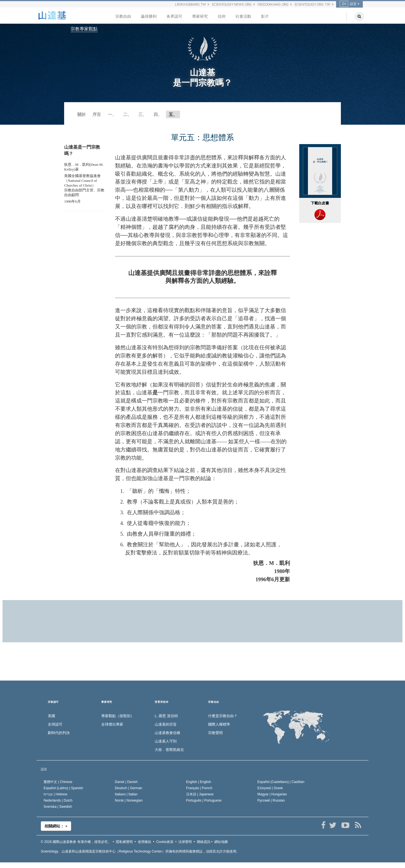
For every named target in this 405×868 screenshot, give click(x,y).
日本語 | (200, 794)
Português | (204, 800)
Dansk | (126, 782)
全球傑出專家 (112, 724)
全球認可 (55, 724)
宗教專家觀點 (84, 29)
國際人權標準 (219, 724)
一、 (112, 114)
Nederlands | (58, 800)
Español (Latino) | (63, 788)
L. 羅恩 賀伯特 (166, 716)
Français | (199, 788)
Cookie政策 (165, 842)
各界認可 (174, 16)
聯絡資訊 (204, 842)
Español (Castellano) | (281, 782)
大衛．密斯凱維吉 (169, 750)
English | (199, 782)
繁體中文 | (58, 782)
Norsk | (129, 800)
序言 (97, 114)
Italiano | (126, 794)
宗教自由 (123, 16)
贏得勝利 (149, 16)
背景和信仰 (162, 702)
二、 (127, 114)
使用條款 (145, 842)
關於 (82, 114)
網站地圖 (221, 842)
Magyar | (272, 794)
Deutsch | (128, 788)
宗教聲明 (215, 733)
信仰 (222, 16)
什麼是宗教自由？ (223, 716)
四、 (158, 114)
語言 (348, 4)
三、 (143, 114)
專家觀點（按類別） (118, 716)
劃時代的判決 (59, 733)
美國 (51, 716)
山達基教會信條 (167, 733)
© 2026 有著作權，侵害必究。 (76, 842)
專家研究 (200, 16)
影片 (265, 16)
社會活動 (243, 16)
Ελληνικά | (270, 788)
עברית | (55, 794)
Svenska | (58, 807)
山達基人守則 (166, 741)
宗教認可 (53, 702)
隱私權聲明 (124, 842)
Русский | (271, 800)
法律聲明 (185, 842)
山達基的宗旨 (166, 724)
